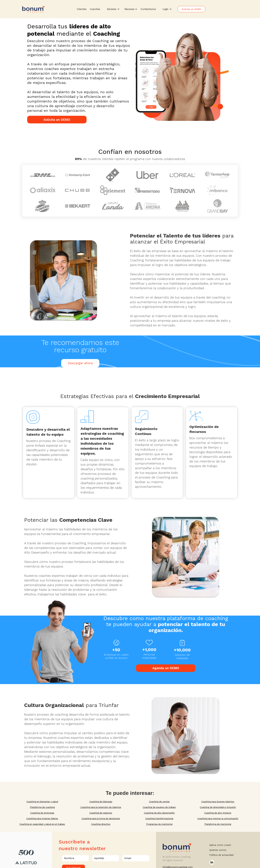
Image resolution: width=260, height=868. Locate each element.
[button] (113, 9)
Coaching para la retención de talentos (101, 807)
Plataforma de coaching (42, 807)
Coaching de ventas (159, 802)
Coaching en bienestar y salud (42, 802)
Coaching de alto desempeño (159, 813)
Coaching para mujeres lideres (42, 818)
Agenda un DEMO (166, 668)
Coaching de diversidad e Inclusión (218, 807)
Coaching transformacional (159, 818)
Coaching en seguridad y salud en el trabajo (42, 824)
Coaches (95, 9)
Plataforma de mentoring (218, 824)
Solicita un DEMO (191, 9)
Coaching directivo (101, 824)
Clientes (82, 9)
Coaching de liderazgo (101, 802)
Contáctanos (148, 9)
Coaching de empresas (42, 813)
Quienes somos (218, 850)
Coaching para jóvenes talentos (218, 802)
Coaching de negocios (101, 813)
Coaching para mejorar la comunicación (218, 818)
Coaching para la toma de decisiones (101, 818)
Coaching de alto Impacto (218, 813)
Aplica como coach (220, 845)
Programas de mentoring (159, 824)
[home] (33, 9)
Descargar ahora (80, 363)
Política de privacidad (221, 855)
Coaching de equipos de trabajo (159, 807)
